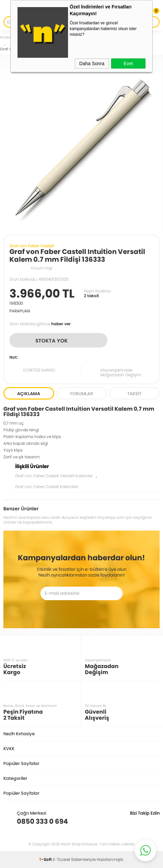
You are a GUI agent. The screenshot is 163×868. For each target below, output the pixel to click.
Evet (128, 63)
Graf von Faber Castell (32, 246)
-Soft (46, 859)
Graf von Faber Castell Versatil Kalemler (54, 476)
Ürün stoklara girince (40, 324)
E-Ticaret (61, 859)
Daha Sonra (92, 63)
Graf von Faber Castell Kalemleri (47, 487)
